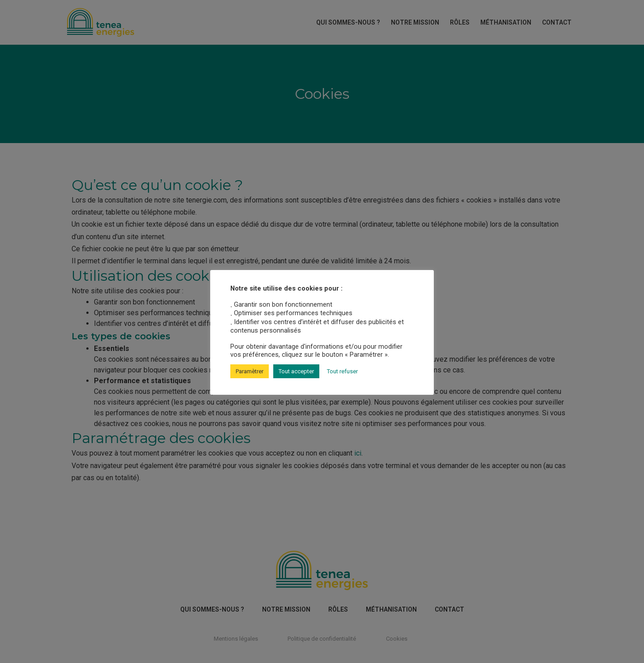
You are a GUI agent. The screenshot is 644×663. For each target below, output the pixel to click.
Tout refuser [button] (342, 371)
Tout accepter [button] (296, 371)
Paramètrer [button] (250, 371)
